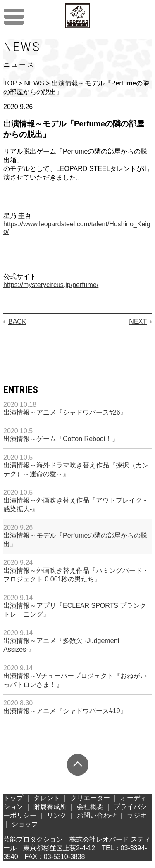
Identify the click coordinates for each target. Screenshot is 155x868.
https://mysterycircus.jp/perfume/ (51, 285)
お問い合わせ (97, 815)
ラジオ (137, 815)
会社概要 (90, 807)
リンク (57, 815)
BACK (17, 321)
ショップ (25, 824)
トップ (13, 798)
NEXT (138, 321)
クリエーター (90, 798)
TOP (10, 83)
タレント (47, 798)
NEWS (34, 83)
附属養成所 (50, 807)
